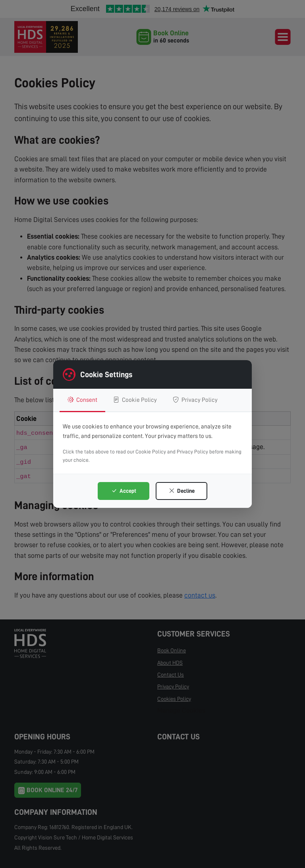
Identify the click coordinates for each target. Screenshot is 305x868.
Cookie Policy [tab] (135, 400)
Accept (124, 491)
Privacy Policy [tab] (195, 400)
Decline (182, 491)
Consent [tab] (82, 400)
